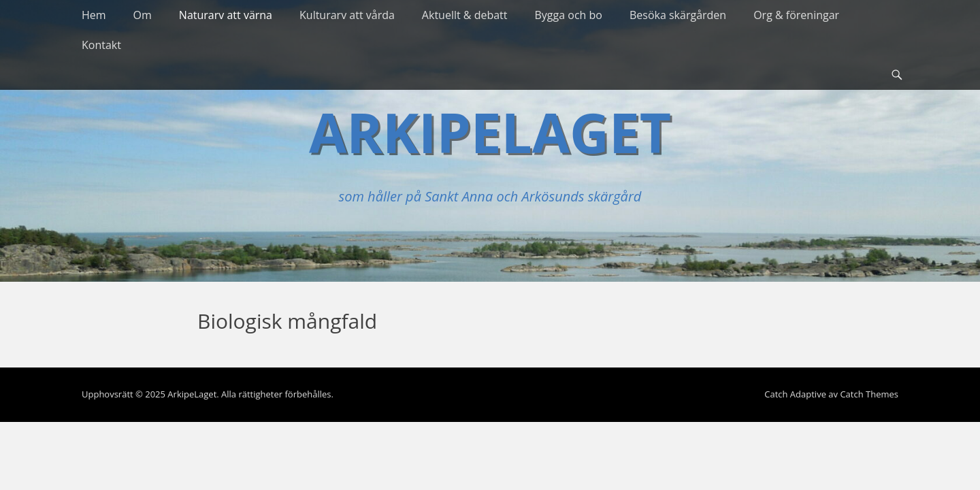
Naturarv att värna (226, 15)
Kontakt (101, 45)
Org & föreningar (796, 15)
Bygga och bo (569, 15)
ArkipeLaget (490, 132)
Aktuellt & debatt (465, 15)
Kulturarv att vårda (347, 15)
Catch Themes (869, 394)
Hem (94, 15)
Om (143, 15)
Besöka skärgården (678, 15)
